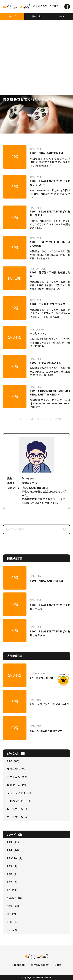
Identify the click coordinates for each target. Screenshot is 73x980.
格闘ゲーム (17, 785)
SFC (13, 922)
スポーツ (17, 769)
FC (13, 930)
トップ (12, 16)
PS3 (13, 866)
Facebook (18, 965)
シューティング (20, 793)
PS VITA (15, 858)
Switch (15, 898)
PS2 (13, 882)
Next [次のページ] (58, 419)
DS (12, 914)
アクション (18, 777)
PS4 (14, 850)
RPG (14, 761)
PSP (13, 874)
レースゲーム (18, 809)
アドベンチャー (20, 801)
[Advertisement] (36, 51)
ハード (61, 16)
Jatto (58, 965)
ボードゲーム (18, 817)
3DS (14, 906)
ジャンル (36, 16)
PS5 (14, 842)
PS (13, 890)
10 (47, 419)
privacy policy (40, 965)
